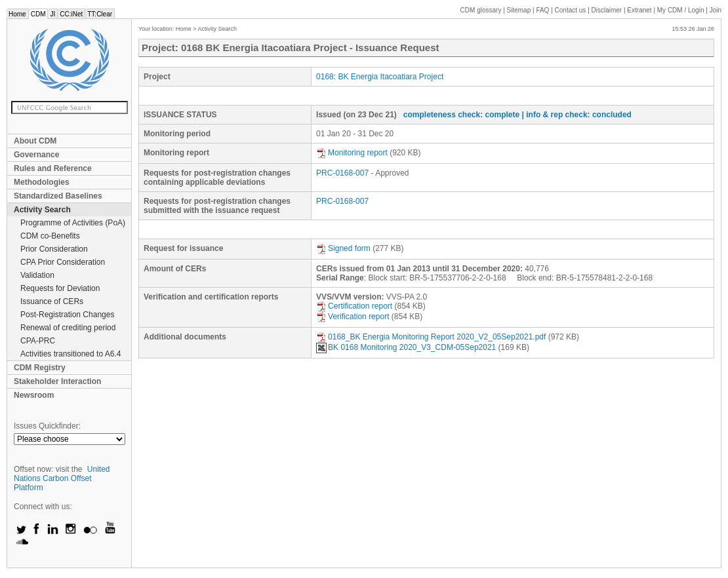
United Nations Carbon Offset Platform (62, 478)
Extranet (639, 10)
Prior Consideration (54, 249)
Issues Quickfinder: (47, 426)
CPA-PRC (38, 341)
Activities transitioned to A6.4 (71, 354)
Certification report (354, 306)
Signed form (343, 248)
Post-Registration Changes (67, 315)
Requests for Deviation (60, 288)
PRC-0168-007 (342, 173)
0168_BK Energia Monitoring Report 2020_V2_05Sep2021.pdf (431, 337)
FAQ (542, 10)
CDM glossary (481, 10)
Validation (37, 275)
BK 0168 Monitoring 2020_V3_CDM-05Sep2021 (406, 347)
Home (17, 14)
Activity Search (42, 210)
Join (716, 10)
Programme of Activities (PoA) (73, 223)
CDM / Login (681, 10)
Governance (36, 155)
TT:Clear (100, 14)
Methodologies (42, 182)
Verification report (353, 317)
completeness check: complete (461, 115)
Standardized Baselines (58, 196)
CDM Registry (40, 368)
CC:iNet (71, 14)
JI (52, 14)
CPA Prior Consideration (63, 262)
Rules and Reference (53, 168)
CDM (38, 14)
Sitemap (519, 10)
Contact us (571, 10)
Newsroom (34, 395)
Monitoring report (352, 153)
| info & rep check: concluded (577, 115)
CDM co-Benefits (50, 236)
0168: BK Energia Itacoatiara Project (380, 77)
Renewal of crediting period (68, 328)
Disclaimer (607, 10)
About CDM (35, 141)
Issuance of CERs (52, 301)
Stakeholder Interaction (57, 381)
